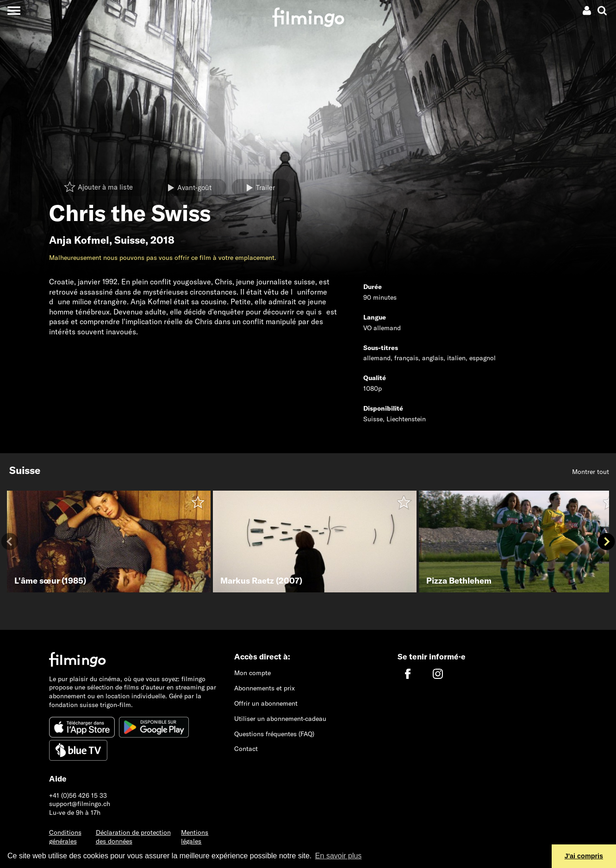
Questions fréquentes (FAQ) (274, 734)
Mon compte (252, 673)
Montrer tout (591, 472)
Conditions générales (65, 837)
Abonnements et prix (264, 688)
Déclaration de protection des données (133, 837)
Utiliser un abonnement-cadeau (280, 719)
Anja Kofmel (79, 240)
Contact (246, 749)
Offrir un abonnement (266, 703)
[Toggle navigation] (14, 10)
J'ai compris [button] (584, 856)
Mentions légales (195, 837)
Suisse (130, 240)
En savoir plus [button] (339, 856)
